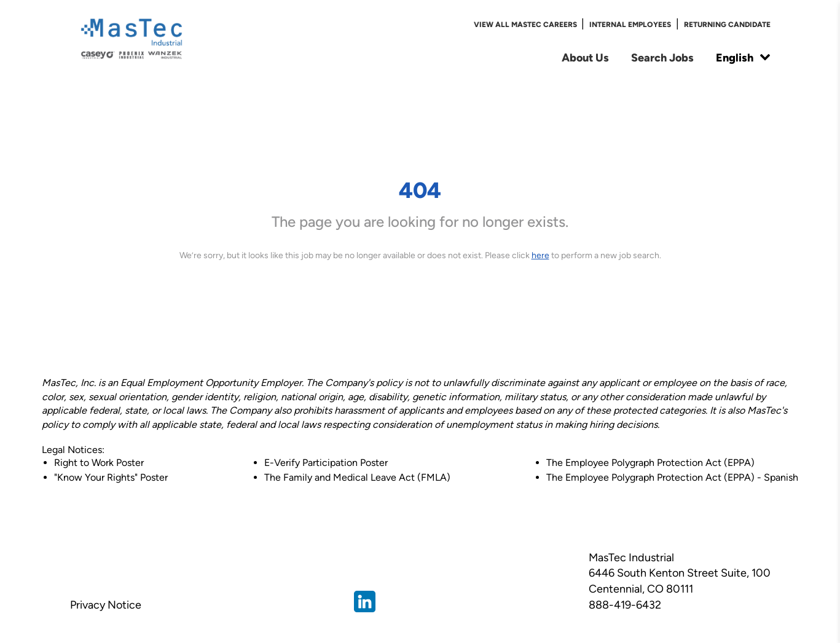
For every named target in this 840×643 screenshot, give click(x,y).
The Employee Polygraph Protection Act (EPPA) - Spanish (672, 477)
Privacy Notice (106, 605)
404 (420, 190)
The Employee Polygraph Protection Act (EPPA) (650, 463)
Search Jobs (662, 57)
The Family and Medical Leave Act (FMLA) (357, 477)
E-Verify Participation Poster (326, 463)
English (743, 57)
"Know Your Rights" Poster (111, 477)
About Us (585, 57)
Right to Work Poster (99, 463)
